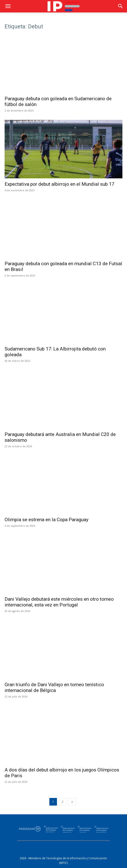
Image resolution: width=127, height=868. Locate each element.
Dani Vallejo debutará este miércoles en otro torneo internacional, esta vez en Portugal (59, 602)
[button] (8, 6)
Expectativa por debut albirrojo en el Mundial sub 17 (59, 184)
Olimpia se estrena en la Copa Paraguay (47, 520)
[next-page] (72, 802)
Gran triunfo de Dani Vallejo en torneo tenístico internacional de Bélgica (54, 687)
